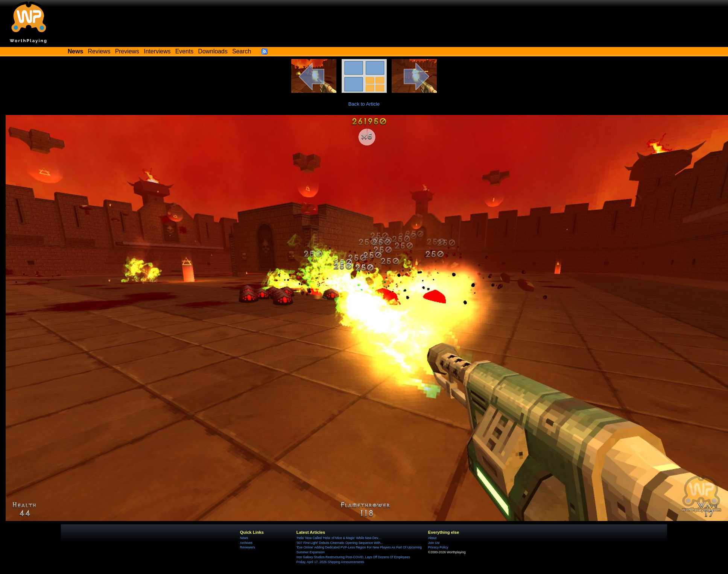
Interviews (157, 51)
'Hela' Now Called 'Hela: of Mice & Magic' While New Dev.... (339, 538)
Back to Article (364, 104)
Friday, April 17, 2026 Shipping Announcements (330, 562)
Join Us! (434, 543)
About (432, 538)
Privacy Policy (438, 547)
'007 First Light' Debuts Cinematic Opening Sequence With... (340, 543)
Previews (127, 51)
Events (184, 51)
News (244, 538)
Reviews (99, 51)
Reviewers (248, 547)
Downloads (213, 51)
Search (242, 51)
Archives (246, 543)
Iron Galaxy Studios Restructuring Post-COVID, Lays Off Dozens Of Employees (353, 557)
